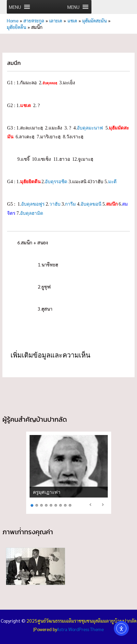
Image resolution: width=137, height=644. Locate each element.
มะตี (112, 182)
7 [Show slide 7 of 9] (61, 505)
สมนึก (112, 204)
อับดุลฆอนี (91, 204)
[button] (15, 7)
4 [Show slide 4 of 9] (46, 505)
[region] (69, 473)
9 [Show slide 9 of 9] (70, 505)
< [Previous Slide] (91, 505)
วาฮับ (55, 204)
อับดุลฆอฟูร (33, 204)
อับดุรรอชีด (56, 182)
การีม (70, 204)
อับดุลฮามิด (32, 213)
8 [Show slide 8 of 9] (65, 505)
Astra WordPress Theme (80, 629)
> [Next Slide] (103, 505)
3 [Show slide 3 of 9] (41, 505)
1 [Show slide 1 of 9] (32, 505)
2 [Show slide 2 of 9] (37, 505)
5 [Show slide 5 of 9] (51, 505)
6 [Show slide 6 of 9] (56, 505)
